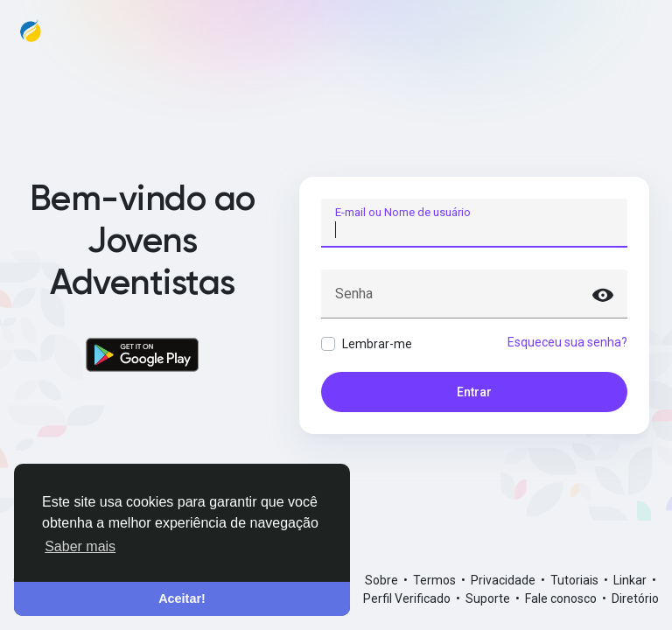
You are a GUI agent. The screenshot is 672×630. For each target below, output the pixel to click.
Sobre (383, 580)
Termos (436, 580)
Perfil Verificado (408, 598)
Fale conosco (562, 598)
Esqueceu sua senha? (567, 342)
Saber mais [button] (80, 546)
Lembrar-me (377, 344)
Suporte (489, 598)
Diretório (635, 598)
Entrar (474, 392)
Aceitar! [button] (182, 598)
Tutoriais (576, 580)
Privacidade (504, 580)
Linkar (631, 580)
